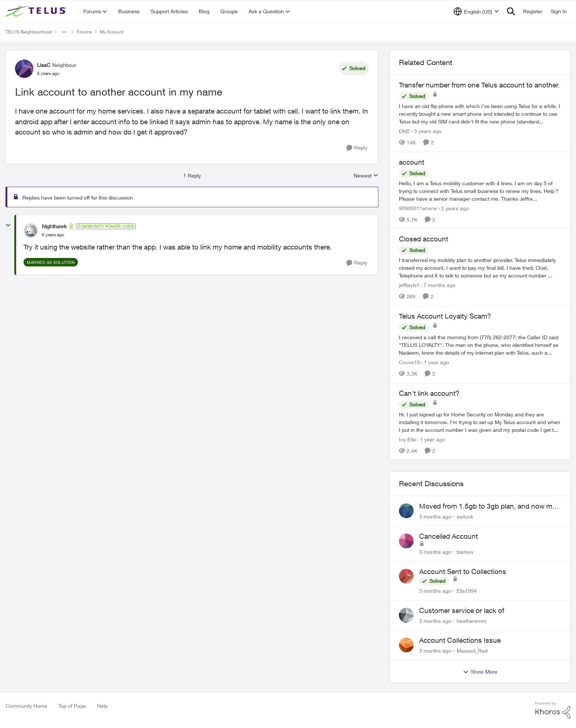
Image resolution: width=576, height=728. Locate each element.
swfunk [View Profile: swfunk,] (465, 517)
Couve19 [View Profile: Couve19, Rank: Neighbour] (409, 362)
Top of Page (72, 706)
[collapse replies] (8, 225)
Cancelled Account (449, 536)
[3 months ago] (435, 517)
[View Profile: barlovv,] (406, 541)
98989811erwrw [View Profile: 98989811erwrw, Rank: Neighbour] (418, 208)
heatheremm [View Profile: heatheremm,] (471, 621)
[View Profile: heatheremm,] (406, 615)
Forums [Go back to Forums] (84, 32)
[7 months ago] (438, 285)
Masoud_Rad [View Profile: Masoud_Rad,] (472, 651)
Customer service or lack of (462, 610)
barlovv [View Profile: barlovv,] (465, 552)
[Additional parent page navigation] (64, 32)
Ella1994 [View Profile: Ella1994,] (467, 591)
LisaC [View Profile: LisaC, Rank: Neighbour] (44, 65)
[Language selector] (476, 11)
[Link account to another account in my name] (53, 235)
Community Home (26, 706)
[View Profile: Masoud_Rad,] (406, 645)
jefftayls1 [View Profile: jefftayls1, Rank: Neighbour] (409, 285)
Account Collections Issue (460, 640)
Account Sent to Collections (463, 571)
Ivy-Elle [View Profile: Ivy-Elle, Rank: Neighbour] (407, 439)
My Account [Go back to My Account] (112, 32)
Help (102, 706)
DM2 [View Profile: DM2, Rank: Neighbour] (404, 131)
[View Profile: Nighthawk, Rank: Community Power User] (31, 230)
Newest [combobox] (366, 176)
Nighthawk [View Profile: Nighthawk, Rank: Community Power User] (54, 226)
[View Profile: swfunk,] (406, 511)
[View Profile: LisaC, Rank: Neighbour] (24, 69)
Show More (480, 672)
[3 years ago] (426, 131)
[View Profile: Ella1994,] (406, 576)
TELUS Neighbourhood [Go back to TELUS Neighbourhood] (29, 32)
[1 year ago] (435, 362)
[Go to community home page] (37, 11)
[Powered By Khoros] (553, 710)
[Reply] (357, 148)
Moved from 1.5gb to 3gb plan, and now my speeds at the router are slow (487, 506)
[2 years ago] (454, 208)
